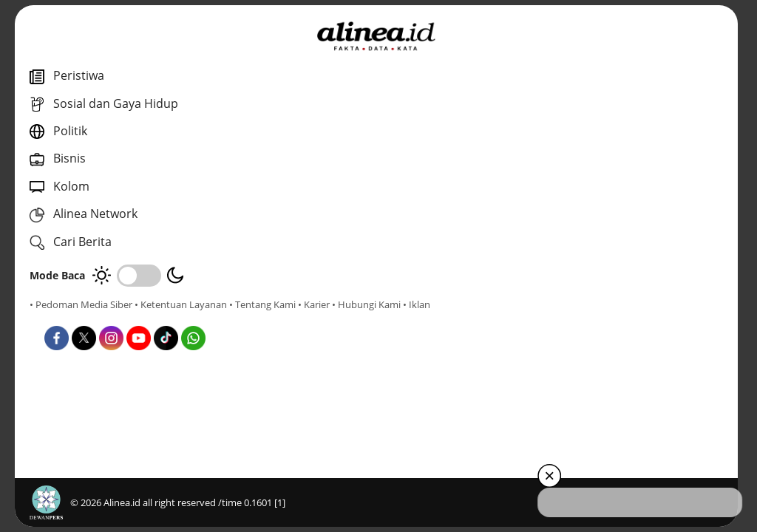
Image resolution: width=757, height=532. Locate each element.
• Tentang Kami (63, 318)
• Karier (114, 318)
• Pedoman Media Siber (81, 304)
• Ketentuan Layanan (181, 304)
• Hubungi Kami (167, 318)
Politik (378, 297)
